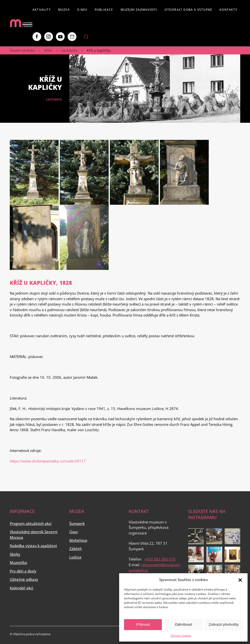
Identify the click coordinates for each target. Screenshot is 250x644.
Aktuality (42, 10)
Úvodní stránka (22, 50)
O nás (82, 10)
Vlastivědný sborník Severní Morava (34, 535)
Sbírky (15, 554)
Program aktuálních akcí (31, 523)
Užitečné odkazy (24, 579)
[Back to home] (21, 23)
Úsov (74, 532)
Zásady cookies (181, 636)
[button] (240, 580)
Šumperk (77, 523)
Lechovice (69, 50)
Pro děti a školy (23, 571)
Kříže (48, 50)
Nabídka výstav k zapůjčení (33, 546)
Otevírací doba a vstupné (188, 10)
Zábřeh (76, 549)
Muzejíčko (18, 562)
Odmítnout (183, 624)
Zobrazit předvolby (224, 624)
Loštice (75, 557)
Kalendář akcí (21, 588)
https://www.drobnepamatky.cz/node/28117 (48, 461)
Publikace (104, 10)
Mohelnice (78, 540)
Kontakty (228, 10)
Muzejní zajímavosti (139, 10)
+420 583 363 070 (160, 559)
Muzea (64, 10)
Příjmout (143, 624)
